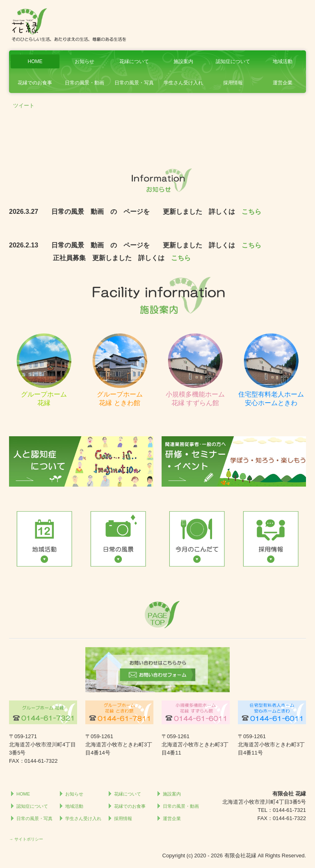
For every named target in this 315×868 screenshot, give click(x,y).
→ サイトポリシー (26, 839)
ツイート (24, 105)
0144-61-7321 (289, 810)
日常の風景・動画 (84, 83)
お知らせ (84, 61)
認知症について (233, 61)
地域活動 (283, 61)
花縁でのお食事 (35, 83)
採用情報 (233, 83)
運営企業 (283, 83)
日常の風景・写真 (134, 83)
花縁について (134, 61)
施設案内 (183, 61)
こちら (251, 212)
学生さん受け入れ (183, 83)
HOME (35, 61)
